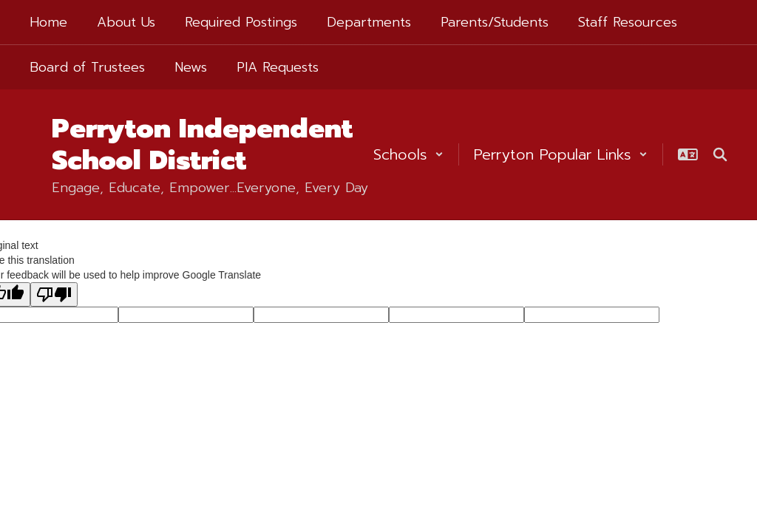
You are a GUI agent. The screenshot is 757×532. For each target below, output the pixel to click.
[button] (408, 154)
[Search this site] (720, 154)
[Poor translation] (54, 294)
